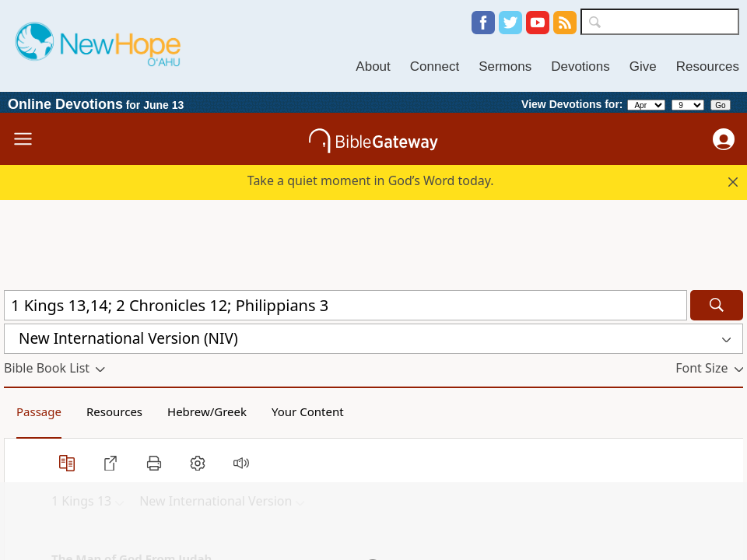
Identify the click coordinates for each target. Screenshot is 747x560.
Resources (708, 66)
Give (643, 66)
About (373, 66)
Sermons (505, 66)
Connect (435, 66)
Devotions (580, 66)
